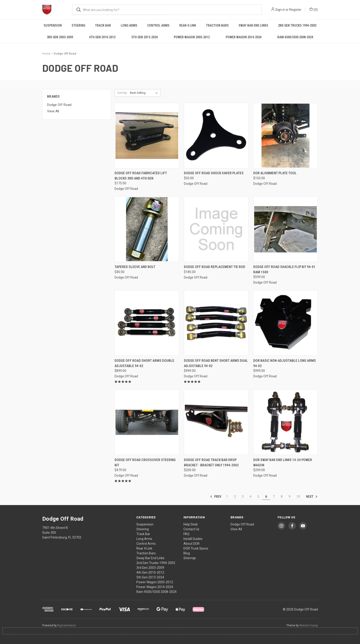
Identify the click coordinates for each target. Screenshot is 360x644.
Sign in (280, 10)
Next (312, 497)
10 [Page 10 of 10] (298, 497)
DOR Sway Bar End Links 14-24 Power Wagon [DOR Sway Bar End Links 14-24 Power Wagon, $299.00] (283, 463)
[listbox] (145, 93)
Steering (78, 25)
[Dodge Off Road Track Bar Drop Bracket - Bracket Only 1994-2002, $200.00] (216, 422)
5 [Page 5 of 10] (258, 497)
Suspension (53, 25)
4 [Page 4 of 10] (250, 497)
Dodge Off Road (59, 105)
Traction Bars (217, 25)
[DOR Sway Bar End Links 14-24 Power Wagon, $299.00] (285, 422)
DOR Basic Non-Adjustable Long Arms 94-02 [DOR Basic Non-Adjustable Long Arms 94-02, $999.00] (285, 363)
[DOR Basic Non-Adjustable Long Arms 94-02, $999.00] (285, 323)
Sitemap (190, 558)
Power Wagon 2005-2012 (192, 37)
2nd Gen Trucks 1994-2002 (297, 25)
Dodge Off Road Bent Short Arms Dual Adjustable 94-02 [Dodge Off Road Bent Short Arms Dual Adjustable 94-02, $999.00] (216, 363)
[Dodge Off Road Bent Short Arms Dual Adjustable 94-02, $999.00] (216, 323)
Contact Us (191, 529)
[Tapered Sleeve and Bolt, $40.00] (147, 229)
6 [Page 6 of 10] (266, 497)
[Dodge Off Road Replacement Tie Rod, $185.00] (216, 229)
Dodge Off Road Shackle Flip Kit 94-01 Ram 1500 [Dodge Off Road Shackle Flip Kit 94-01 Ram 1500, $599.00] (284, 269)
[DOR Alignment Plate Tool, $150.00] (285, 136)
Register (295, 10)
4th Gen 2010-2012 (102, 37)
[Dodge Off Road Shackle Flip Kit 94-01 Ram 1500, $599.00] (285, 229)
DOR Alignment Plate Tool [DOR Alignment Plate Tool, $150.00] (275, 173)
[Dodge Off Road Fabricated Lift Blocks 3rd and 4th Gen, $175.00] (147, 136)
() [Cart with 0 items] (314, 9)
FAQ (186, 534)
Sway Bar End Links (253, 25)
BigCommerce (67, 625)
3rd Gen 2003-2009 (60, 37)
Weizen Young (309, 625)
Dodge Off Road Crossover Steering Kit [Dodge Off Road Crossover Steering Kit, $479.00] (145, 463)
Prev (216, 497)
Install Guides (193, 539)
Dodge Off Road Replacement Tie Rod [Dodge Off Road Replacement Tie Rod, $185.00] (215, 267)
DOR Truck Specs (196, 548)
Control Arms (158, 25)
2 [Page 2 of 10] (235, 497)
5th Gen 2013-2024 (145, 37)
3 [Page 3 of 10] (243, 497)
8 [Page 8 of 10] (282, 497)
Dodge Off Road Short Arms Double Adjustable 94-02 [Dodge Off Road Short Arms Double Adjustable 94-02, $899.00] (144, 363)
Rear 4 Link (188, 25)
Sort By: (122, 93)
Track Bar (103, 25)
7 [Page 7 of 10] (274, 497)
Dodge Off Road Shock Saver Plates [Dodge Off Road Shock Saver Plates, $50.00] (214, 173)
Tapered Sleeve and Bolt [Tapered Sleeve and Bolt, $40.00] (135, 267)
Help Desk (191, 524)
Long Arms (129, 25)
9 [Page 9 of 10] (290, 497)
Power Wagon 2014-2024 (244, 37)
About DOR (191, 544)
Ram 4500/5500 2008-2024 (295, 37)
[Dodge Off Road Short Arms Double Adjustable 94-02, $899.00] (147, 323)
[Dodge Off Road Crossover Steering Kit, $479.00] (147, 422)
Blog (187, 553)
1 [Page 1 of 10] (227, 497)
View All (53, 111)
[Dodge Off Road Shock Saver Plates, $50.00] (216, 136)
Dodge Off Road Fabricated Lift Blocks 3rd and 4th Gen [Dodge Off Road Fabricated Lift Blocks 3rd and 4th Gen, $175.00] (141, 176)
